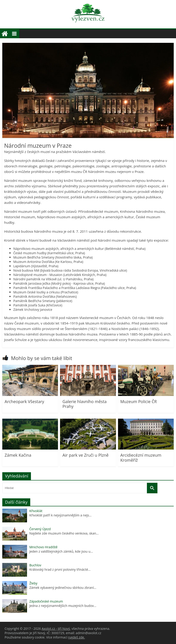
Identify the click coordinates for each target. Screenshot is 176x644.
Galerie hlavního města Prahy (84, 404)
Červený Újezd (40, 529)
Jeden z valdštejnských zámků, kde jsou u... (61, 551)
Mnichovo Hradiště (43, 547)
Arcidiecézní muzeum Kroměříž (141, 458)
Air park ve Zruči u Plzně (85, 455)
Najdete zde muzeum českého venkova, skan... (64, 533)
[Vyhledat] (152, 488)
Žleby (33, 583)
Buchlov (35, 565)
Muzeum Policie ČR (139, 401)
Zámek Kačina (18, 455)
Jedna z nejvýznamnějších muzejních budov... (63, 606)
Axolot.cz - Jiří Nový (56, 629)
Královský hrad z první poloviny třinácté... (60, 569)
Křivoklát (36, 511)
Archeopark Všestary (24, 401)
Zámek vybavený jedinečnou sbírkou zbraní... (63, 588)
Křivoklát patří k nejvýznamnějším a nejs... (60, 515)
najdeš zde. (76, 637)
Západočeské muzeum (46, 601)
